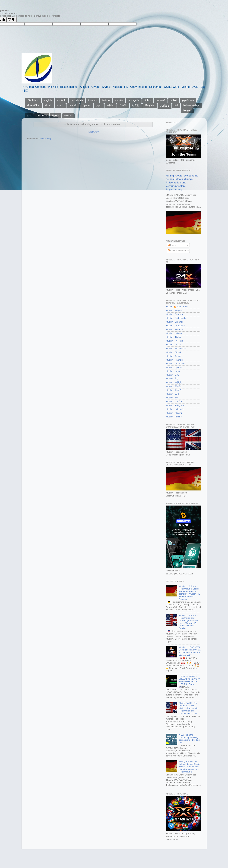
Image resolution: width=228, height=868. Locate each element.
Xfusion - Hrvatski (174, 360)
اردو (29, 115)
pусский (161, 100)
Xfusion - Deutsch (174, 314)
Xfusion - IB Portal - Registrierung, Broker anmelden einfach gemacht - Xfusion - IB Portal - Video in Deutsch (190, 593)
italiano (106, 100)
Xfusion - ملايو (173, 375)
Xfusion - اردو (172, 394)
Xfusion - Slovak (174, 352)
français (93, 100)
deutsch (61, 100)
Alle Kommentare (177, 251)
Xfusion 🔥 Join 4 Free (177, 307)
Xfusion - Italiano (174, 333)
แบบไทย (164, 106)
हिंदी (176, 105)
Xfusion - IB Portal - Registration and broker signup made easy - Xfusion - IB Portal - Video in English (188, 622)
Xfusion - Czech (173, 356)
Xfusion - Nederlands (176, 318)
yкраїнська (188, 100)
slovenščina (33, 105)
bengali (187, 110)
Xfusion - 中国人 (174, 383)
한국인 (136, 105)
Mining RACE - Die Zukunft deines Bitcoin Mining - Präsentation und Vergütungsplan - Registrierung (182, 183)
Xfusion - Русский (174, 341)
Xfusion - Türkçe (174, 337)
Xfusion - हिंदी (172, 379)
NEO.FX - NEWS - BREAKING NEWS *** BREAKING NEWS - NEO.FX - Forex (190, 680)
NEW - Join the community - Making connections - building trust (189, 739)
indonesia (41, 115)
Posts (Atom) (45, 139)
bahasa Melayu (191, 105)
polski (174, 100)
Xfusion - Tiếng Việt (175, 405)
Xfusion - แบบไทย (174, 402)
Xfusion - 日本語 (174, 386)
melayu (68, 115)
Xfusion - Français (175, 329)
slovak (48, 105)
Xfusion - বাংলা (172, 398)
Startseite (93, 132)
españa (119, 100)
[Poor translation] (12, 20)
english (48, 100)
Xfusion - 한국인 (174, 390)
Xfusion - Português (175, 326)
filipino (55, 115)
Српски (86, 105)
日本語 (123, 105)
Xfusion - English (174, 310)
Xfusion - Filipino (174, 417)
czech (60, 105)
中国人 (110, 105)
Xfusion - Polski (173, 345)
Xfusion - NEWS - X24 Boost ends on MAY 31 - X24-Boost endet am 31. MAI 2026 (190, 651)
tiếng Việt (150, 105)
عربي (99, 105)
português (134, 100)
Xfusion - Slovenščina (176, 348)
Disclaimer (33, 100)
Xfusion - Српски (174, 367)
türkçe (148, 100)
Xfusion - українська (176, 364)
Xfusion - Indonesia (175, 409)
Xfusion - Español (174, 322)
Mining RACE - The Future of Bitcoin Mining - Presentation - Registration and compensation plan (190, 708)
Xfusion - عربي (173, 371)
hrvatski (73, 105)
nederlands (77, 100)
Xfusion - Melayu (174, 413)
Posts (172, 245)
